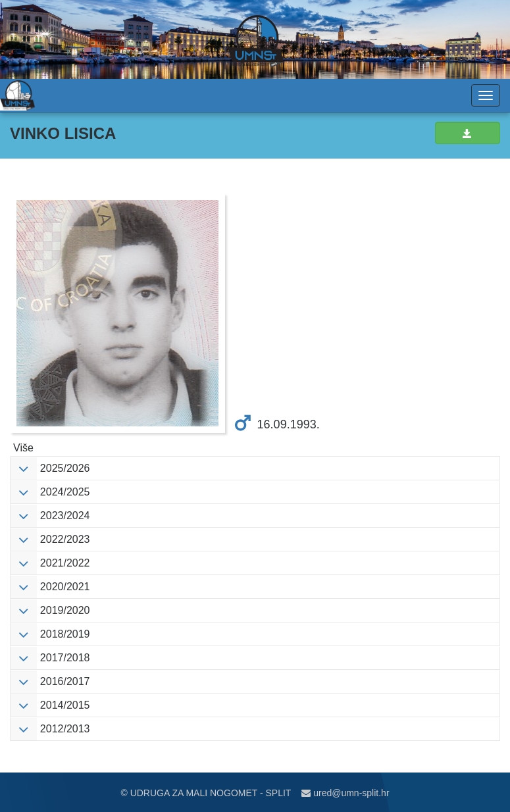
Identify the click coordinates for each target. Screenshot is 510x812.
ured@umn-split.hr (345, 793)
